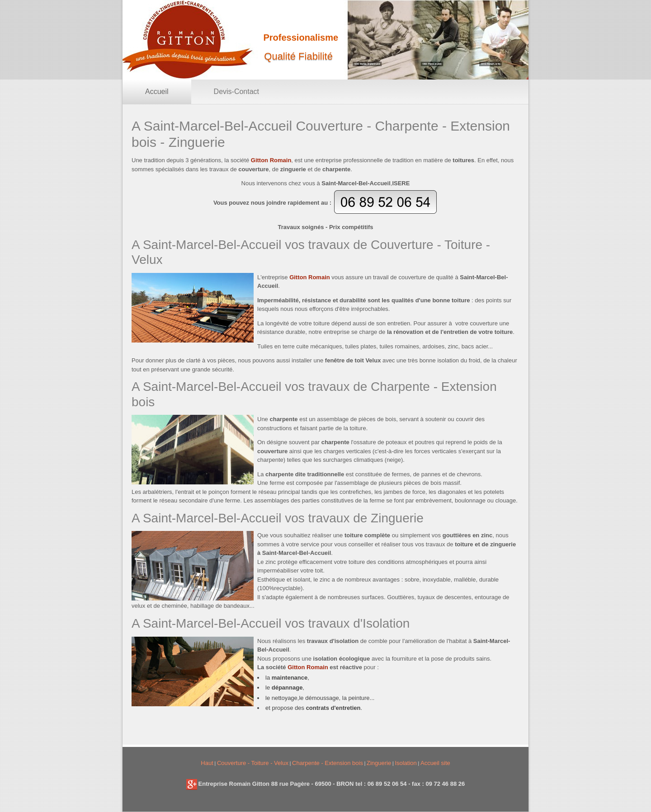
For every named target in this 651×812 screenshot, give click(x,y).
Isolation (406, 763)
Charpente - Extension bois (328, 763)
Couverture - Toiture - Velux (253, 763)
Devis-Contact (236, 92)
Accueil (157, 92)
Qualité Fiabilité (298, 56)
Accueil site (435, 763)
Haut (207, 763)
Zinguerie (379, 763)
